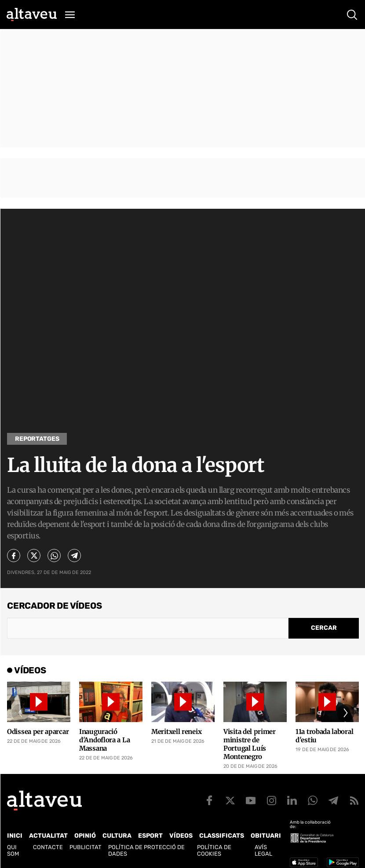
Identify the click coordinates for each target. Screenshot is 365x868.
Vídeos (181, 836)
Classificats (222, 836)
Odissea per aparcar (38, 732)
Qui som (13, 850)
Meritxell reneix (176, 732)
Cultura (117, 836)
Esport (150, 836)
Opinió (85, 836)
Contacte (48, 847)
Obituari (266, 836)
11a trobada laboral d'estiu (324, 736)
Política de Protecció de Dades (146, 850)
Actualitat (48, 836)
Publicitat (86, 847)
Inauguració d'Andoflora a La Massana (104, 740)
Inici (15, 836)
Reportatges (37, 439)
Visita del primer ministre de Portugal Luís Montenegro (250, 744)
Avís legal (263, 850)
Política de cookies (214, 850)
